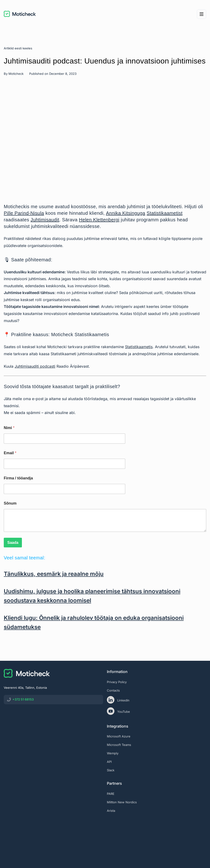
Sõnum (10, 503)
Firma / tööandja (18, 478)
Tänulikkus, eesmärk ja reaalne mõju (54, 574)
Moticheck (16, 74)
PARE (111, 794)
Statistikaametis (139, 347)
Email (10, 453)
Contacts (113, 690)
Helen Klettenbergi (99, 220)
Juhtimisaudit (45, 220)
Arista (111, 811)
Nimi (9, 428)
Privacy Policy (117, 682)
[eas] (157, 830)
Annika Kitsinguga (126, 213)
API (109, 762)
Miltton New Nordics (122, 802)
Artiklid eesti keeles (18, 48)
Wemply (113, 753)
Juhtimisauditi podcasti (35, 366)
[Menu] (202, 14)
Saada (13, 543)
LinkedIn (118, 700)
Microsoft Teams (119, 745)
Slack (111, 770)
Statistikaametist (165, 213)
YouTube (118, 711)
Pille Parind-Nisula (24, 213)
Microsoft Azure (119, 736)
